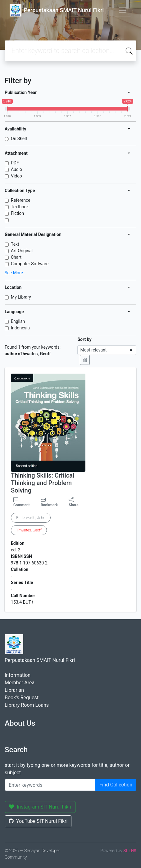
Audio (16, 169)
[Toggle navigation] (123, 10)
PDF (15, 163)
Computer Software (30, 264)
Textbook (20, 207)
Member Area (20, 683)
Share (73, 502)
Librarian (14, 690)
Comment (22, 502)
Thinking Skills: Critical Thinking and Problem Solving (43, 483)
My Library (21, 297)
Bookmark (49, 505)
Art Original (22, 251)
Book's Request (22, 698)
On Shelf (19, 139)
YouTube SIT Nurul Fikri (38, 821)
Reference (21, 200)
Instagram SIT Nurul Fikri (40, 807)
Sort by (84, 339)
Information (18, 675)
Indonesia (20, 328)
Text (15, 244)
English (18, 321)
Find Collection (116, 785)
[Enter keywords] (50, 785)
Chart (16, 257)
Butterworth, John (31, 518)
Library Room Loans (27, 705)
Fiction (17, 213)
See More (14, 273)
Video (16, 176)
